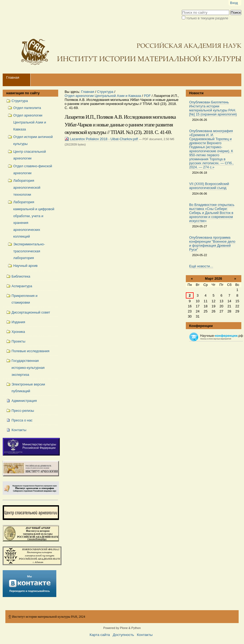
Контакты (145, 635)
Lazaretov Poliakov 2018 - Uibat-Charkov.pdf (102, 139)
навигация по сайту (23, 93)
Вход (234, 3)
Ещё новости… (201, 266)
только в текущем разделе (207, 18)
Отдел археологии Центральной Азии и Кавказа (103, 96)
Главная (13, 77)
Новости (197, 93)
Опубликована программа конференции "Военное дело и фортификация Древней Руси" (212, 243)
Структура (105, 92)
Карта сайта (100, 635)
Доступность (123, 635)
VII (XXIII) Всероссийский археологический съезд (209, 186)
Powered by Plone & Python (122, 628)
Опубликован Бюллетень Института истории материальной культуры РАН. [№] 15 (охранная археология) (213, 108)
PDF (147, 96)
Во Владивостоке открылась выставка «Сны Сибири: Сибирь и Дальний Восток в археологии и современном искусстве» (212, 213)
